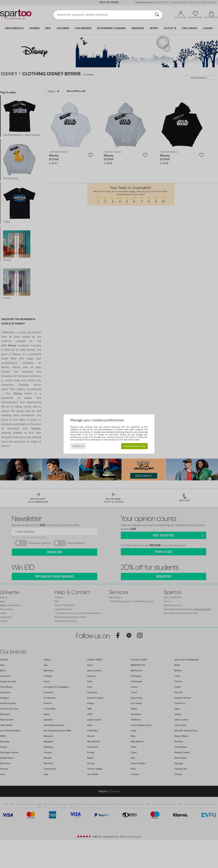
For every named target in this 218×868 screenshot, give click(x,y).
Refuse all (78, 446)
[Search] (157, 15)
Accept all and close (135, 446)
